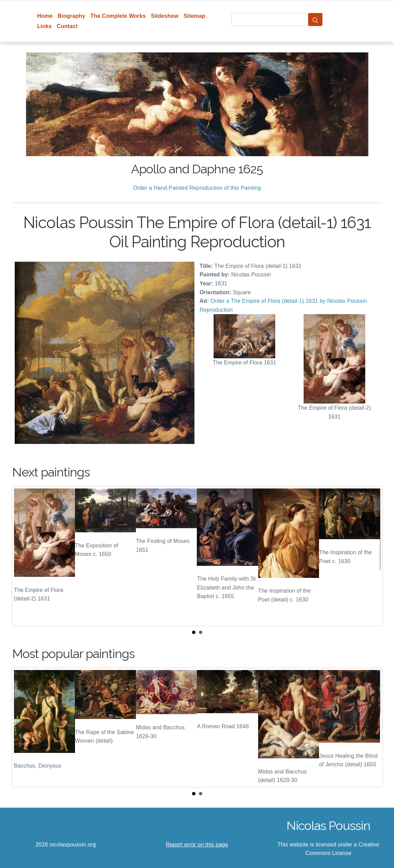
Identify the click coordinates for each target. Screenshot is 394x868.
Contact (67, 26)
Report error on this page (197, 845)
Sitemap (194, 16)
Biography (72, 16)
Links (44, 26)
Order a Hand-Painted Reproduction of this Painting (197, 188)
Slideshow (165, 16)
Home (45, 16)
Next (371, 556)
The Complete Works (118, 16)
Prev (23, 556)
